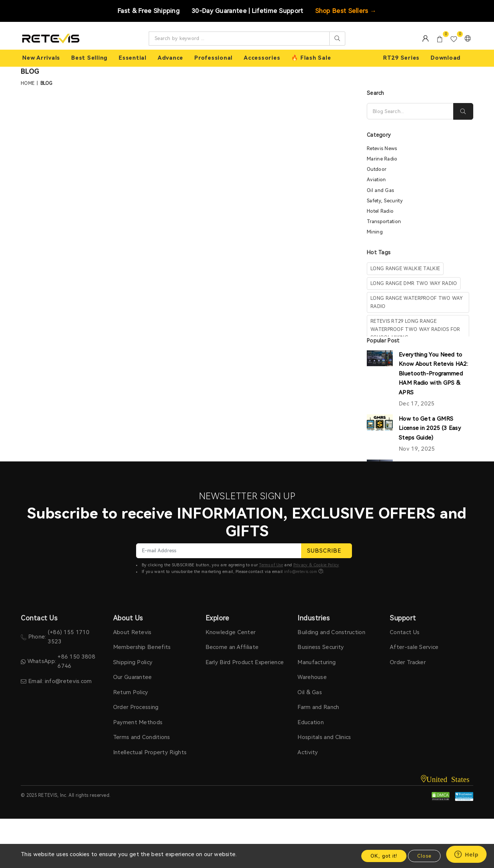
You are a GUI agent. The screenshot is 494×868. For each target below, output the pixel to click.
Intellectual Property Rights (150, 752)
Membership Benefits (142, 647)
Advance (170, 58)
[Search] (410, 111)
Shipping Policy (133, 662)
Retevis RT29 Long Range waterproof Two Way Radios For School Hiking (415, 329)
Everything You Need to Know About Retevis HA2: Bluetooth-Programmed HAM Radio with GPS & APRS (433, 374)
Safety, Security (385, 201)
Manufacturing (317, 662)
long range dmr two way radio (414, 283)
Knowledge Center (231, 632)
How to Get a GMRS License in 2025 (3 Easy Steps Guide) (430, 428)
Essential (133, 58)
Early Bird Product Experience (245, 662)
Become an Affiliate (232, 647)
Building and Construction (331, 632)
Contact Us (405, 632)
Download (446, 58)
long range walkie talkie (405, 269)
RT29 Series (401, 58)
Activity (308, 752)
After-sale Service (414, 647)
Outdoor (377, 169)
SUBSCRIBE (327, 551)
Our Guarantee (133, 677)
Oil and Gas (380, 190)
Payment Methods (138, 722)
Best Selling (89, 58)
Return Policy (131, 692)
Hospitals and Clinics (324, 737)
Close (424, 856)
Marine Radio (382, 159)
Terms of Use (271, 565)
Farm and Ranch (318, 707)
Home (28, 83)
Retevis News (382, 148)
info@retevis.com (301, 572)
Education (311, 722)
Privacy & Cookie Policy (316, 565)
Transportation (384, 221)
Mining (375, 232)
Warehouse (312, 677)
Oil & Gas (310, 692)
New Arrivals (41, 58)
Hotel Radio (380, 211)
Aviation (376, 180)
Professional (213, 58)
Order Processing (136, 707)
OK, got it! (384, 856)
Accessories (262, 58)
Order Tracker (408, 662)
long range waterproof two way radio (417, 302)
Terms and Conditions (142, 737)
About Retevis (132, 632)
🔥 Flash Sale (311, 58)
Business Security (321, 647)
